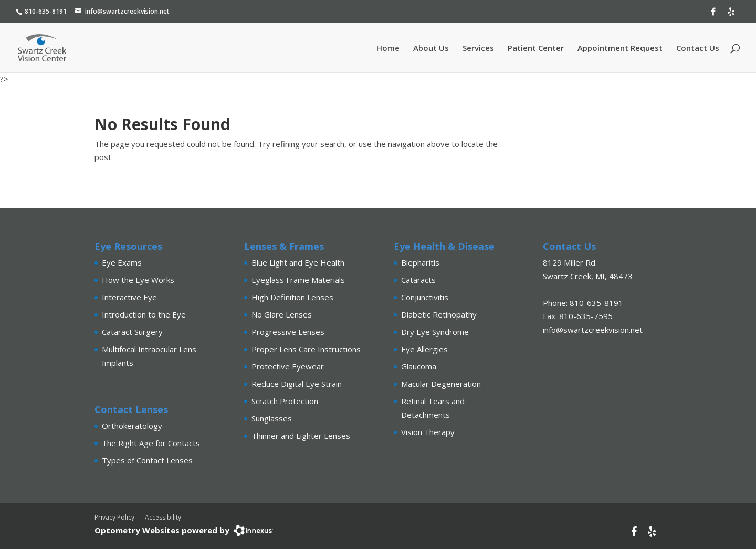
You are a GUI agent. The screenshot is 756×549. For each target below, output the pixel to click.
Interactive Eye (129, 297)
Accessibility (163, 517)
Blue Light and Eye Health (298, 262)
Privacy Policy (114, 517)
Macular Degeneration (441, 384)
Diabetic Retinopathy (439, 314)
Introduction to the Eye (144, 314)
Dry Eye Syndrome (435, 332)
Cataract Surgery (132, 332)
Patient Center (536, 49)
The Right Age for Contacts (151, 443)
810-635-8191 (46, 11)
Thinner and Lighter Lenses (301, 436)
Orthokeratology (132, 426)
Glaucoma (419, 366)
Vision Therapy (428, 432)
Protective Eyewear (288, 366)
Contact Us (698, 49)
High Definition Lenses (292, 297)
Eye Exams (122, 262)
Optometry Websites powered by (162, 530)
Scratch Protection (285, 401)
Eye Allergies (424, 349)
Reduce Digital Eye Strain (297, 384)
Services (478, 49)
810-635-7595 (586, 316)
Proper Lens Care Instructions (306, 349)
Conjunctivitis (425, 297)
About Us (431, 49)
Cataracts (418, 280)
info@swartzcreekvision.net (127, 11)
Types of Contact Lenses (147, 460)
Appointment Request (620, 49)
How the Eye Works (138, 280)
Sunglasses (272, 418)
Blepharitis (420, 262)
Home (388, 49)
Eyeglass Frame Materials (298, 280)
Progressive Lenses (288, 332)
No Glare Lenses (282, 314)
